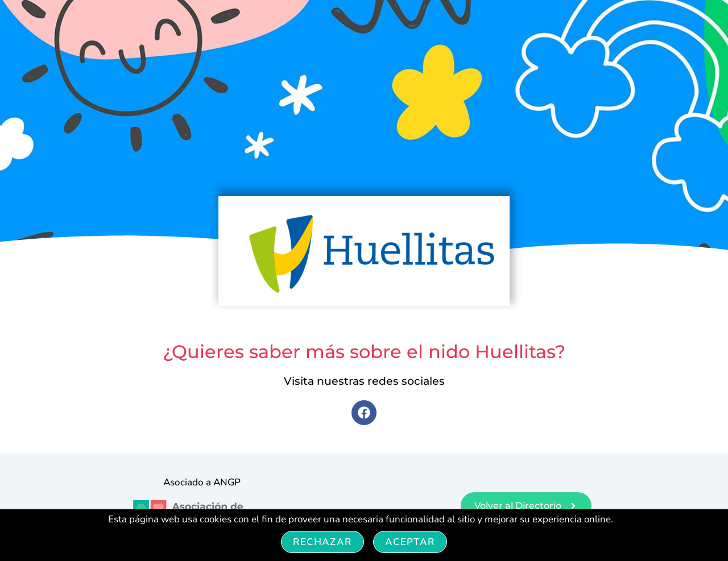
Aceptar (410, 542)
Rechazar (322, 542)
